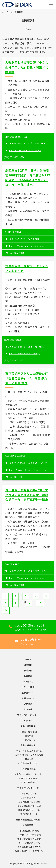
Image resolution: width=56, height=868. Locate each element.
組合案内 (28, 665)
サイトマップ (28, 720)
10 (40, 603)
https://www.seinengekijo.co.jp (27, 578)
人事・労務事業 (28, 745)
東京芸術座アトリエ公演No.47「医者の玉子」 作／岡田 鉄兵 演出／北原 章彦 (28, 378)
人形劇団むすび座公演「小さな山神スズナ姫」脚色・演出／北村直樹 (27, 67)
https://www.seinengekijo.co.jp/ (27, 246)
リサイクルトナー (29, 798)
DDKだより (28, 681)
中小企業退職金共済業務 (29, 839)
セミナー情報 (28, 687)
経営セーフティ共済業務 (29, 835)
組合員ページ (28, 693)
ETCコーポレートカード (29, 774)
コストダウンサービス (28, 788)
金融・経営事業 (28, 726)
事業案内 (28, 670)
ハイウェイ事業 (28, 769)
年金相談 (29, 759)
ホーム (6, 12)
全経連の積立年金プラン (29, 847)
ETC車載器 (29, 782)
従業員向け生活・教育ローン (29, 851)
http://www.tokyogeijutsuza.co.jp (28, 470)
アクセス (28, 704)
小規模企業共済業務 (29, 831)
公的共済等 (28, 825)
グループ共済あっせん (29, 843)
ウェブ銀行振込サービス (29, 806)
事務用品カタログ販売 (29, 802)
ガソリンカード (29, 794)
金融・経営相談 (29, 732)
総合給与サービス (29, 763)
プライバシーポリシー (28, 715)
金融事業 (29, 736)
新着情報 (28, 676)
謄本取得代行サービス (29, 810)
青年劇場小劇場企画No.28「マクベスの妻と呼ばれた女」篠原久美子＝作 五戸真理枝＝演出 (27, 495)
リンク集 (28, 709)
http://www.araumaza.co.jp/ (25, 353)
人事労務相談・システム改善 (29, 755)
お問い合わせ (28, 698)
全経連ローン (29, 740)
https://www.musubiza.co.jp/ (26, 150)
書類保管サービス (29, 814)
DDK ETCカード (29, 778)
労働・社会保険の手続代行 (29, 751)
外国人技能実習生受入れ (28, 819)
